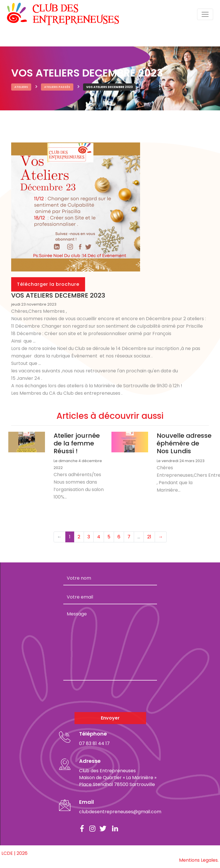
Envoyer (110, 718)
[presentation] (107, 696)
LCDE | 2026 (14, 853)
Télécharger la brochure (48, 284)
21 (149, 537)
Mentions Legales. (199, 860)
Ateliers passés (57, 87)
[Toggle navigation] (205, 14)
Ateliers (21, 87)
